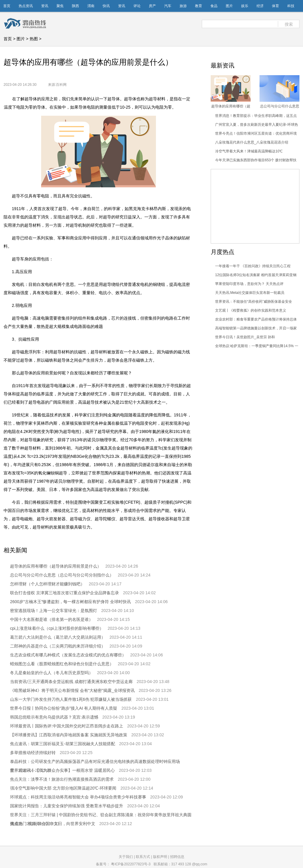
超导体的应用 (38, 538)
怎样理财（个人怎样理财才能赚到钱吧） (47, 584)
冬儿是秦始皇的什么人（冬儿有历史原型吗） (51, 673)
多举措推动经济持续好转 (33, 753)
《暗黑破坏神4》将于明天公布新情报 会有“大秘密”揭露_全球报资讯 (72, 690)
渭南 (91, 6)
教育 (199, 6)
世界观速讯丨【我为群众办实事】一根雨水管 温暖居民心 (62, 770)
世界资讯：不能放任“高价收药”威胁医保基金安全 (254, 302)
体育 (275, 6)
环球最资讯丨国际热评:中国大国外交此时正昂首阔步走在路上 (67, 726)
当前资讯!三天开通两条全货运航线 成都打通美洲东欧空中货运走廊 (71, 682)
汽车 (168, 6)
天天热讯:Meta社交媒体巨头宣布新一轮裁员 (250, 293)
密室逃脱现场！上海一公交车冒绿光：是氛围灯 (54, 611)
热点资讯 (26, 6)
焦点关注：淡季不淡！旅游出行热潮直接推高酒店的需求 (62, 779)
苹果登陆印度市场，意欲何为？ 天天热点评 (249, 284)
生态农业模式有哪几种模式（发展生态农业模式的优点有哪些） (68, 655)
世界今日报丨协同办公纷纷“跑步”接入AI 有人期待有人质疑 (64, 708)
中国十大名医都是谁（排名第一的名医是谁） (51, 619)
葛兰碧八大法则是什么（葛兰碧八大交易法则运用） (58, 637)
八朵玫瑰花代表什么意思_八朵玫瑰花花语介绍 (252, 142)
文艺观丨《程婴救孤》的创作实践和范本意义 (251, 310)
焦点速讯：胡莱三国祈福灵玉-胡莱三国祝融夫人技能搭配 (63, 744)
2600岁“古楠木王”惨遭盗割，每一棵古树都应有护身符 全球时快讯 (70, 602)
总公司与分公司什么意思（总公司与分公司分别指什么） (62, 575)
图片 (229, 6)
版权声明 (160, 857)
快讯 (106, 6)
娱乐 (245, 6)
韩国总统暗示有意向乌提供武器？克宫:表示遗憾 (54, 717)
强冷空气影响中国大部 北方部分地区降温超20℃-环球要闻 (63, 788)
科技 (291, 6)
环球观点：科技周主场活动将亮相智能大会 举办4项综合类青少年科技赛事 (78, 797)
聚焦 (60, 6)
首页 (7, 6)
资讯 (45, 6)
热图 (34, 39)
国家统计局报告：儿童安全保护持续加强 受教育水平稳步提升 (67, 806)
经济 (260, 6)
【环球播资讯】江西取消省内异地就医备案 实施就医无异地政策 (69, 735)
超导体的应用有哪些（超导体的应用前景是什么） (56, 566)
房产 (152, 6)
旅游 (183, 6)
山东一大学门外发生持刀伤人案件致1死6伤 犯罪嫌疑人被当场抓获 (71, 699)
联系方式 (143, 857)
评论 (137, 6)
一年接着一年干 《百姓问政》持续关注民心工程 (253, 266)
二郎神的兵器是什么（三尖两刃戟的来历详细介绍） (58, 646)
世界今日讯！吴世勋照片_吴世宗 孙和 (245, 337)
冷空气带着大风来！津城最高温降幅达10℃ (249, 151)
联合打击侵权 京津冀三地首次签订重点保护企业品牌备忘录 (65, 593)
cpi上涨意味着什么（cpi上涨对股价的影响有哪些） (57, 628)
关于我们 (126, 857)
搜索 (289, 24)
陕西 (75, 6)
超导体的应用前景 (116, 538)
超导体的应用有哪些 (75, 538)
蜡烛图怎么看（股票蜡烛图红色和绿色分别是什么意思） (62, 664)
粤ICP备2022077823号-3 (131, 864)
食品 (214, 6)
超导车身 (146, 538)
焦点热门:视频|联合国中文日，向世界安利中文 (53, 824)
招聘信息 (177, 857)
